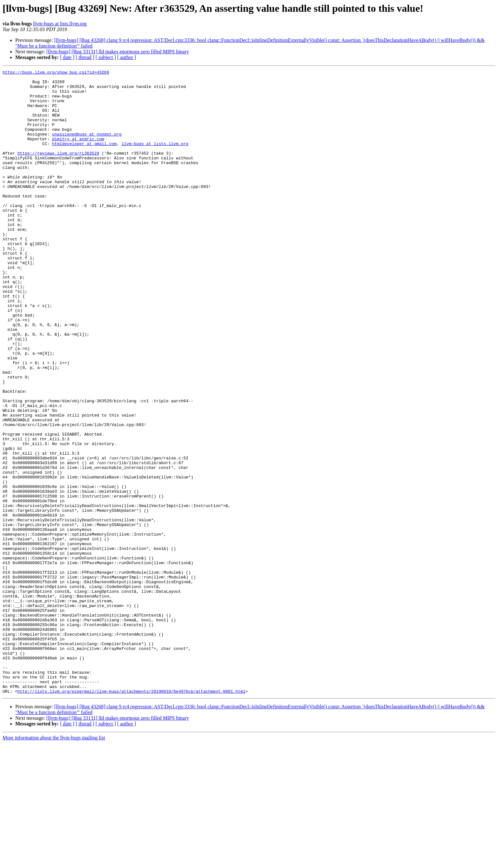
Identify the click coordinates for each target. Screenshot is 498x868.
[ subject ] (106, 57)
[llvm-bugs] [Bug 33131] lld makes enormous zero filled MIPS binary (118, 52)
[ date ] (67, 57)
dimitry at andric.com (78, 153)
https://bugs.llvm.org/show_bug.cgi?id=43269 (56, 73)
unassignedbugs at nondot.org (87, 147)
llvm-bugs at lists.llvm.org (60, 24)
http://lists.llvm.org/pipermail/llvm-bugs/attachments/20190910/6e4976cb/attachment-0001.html (131, 816)
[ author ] (127, 57)
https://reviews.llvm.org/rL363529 (58, 170)
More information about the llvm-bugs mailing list (54, 862)
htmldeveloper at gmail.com (84, 159)
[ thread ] (85, 57)
